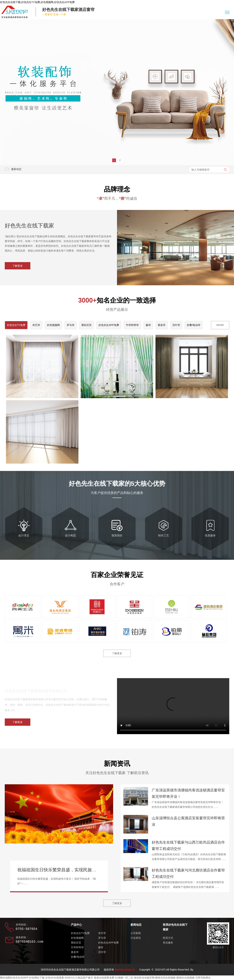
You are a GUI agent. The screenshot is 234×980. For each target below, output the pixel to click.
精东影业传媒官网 (144, 978)
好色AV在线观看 (55, 978)
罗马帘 (71, 325)
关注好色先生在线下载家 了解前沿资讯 (117, 773)
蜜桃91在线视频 (185, 978)
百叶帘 (176, 325)
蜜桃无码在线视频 (165, 978)
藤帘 (148, 325)
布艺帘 (36, 325)
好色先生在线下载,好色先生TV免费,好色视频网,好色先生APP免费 (37, 2)
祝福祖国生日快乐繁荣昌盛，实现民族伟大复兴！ (66, 870)
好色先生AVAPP (19, 978)
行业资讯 (136, 938)
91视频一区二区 (124, 978)
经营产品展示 (117, 310)
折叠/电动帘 (194, 325)
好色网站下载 (37, 978)
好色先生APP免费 (109, 325)
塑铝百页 (86, 325)
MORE (220, 325)
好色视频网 (53, 325)
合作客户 (117, 584)
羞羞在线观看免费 (104, 978)
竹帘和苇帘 (132, 325)
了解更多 (18, 266)
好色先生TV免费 (16, 325)
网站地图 (5, 978)
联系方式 (168, 938)
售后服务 (168, 943)
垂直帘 (162, 325)
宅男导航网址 (203, 978)
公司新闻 (136, 933)
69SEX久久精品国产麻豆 (79, 978)
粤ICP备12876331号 (125, 970)
